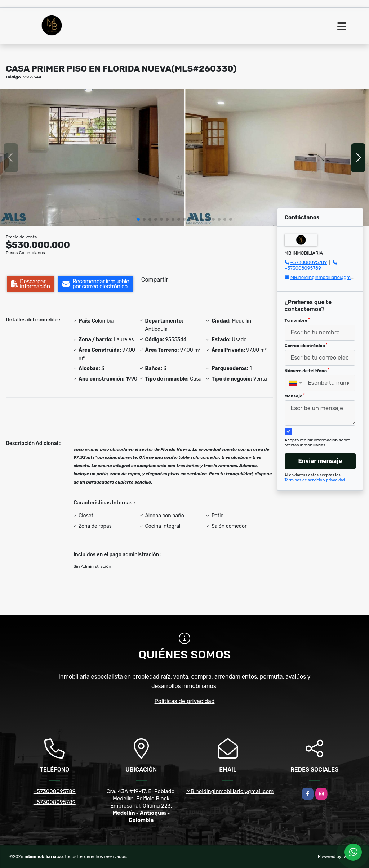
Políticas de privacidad (185, 701)
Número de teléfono (307, 371)
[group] (92, 158)
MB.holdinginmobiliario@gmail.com (328, 277)
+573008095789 (309, 262)
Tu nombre (297, 320)
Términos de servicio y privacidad (315, 480)
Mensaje (295, 396)
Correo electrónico (306, 346)
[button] (138, 219)
